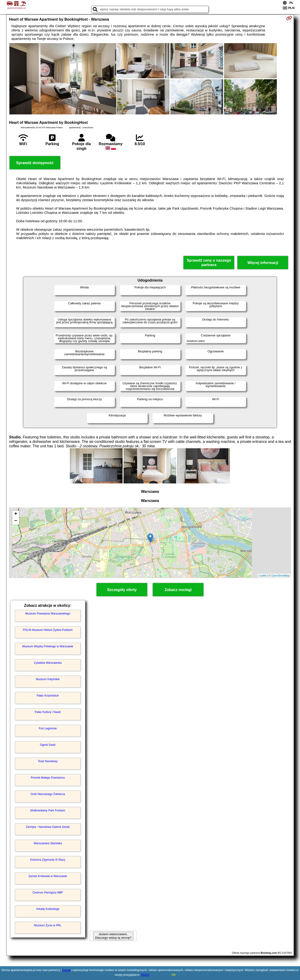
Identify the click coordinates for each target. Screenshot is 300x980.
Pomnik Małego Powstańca (48, 778)
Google (66, 970)
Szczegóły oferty (122, 590)
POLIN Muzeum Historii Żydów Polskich (48, 630)
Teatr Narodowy (48, 761)
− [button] (16, 521)
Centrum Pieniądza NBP (48, 893)
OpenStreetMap (281, 576)
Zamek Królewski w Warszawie (48, 876)
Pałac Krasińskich (48, 696)
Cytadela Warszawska (48, 663)
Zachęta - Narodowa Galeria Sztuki (48, 827)
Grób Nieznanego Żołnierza (48, 794)
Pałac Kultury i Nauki (48, 712)
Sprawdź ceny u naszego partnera (209, 263)
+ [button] (16, 514)
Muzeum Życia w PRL (48, 925)
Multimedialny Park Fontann (48, 810)
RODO (145, 975)
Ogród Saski (48, 745)
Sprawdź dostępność (35, 163)
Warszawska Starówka (48, 843)
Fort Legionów (48, 728)
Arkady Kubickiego (48, 909)
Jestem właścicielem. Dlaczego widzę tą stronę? (113, 936)
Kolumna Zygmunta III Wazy (48, 860)
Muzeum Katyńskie (48, 679)
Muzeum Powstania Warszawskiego (48, 614)
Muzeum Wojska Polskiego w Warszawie (48, 646)
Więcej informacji (263, 263)
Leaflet (263, 576)
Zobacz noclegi (178, 590)
